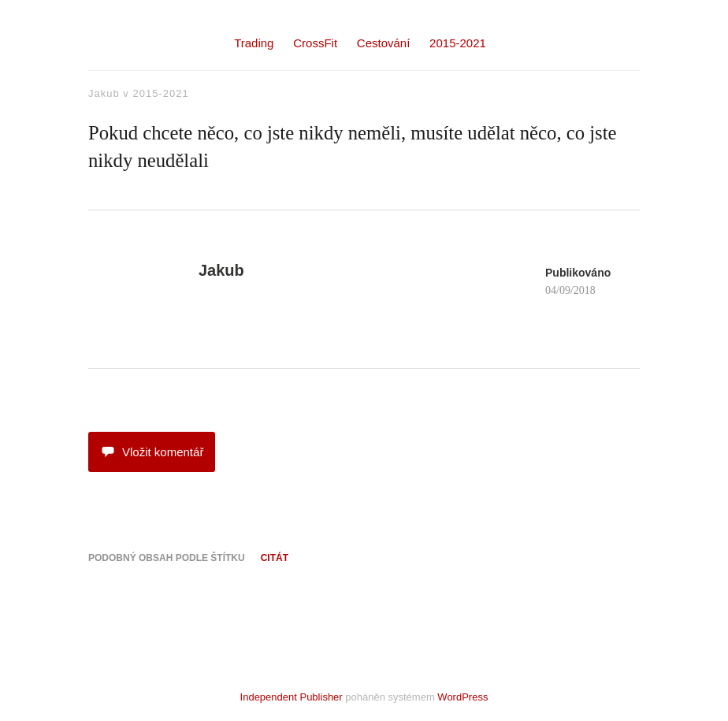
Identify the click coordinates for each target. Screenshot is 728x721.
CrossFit (315, 43)
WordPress (462, 697)
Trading (254, 43)
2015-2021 (458, 43)
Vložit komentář (152, 452)
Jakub (104, 93)
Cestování (384, 43)
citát (275, 558)
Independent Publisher (292, 697)
